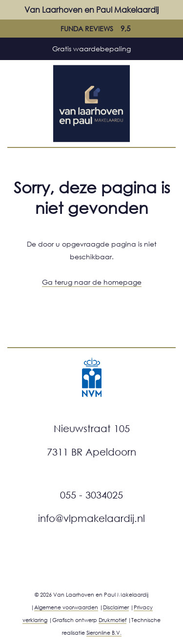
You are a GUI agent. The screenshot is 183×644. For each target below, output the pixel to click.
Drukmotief (112, 620)
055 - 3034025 (91, 495)
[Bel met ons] (168, 10)
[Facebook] (106, 561)
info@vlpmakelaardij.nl (91, 518)
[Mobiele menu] (15, 10)
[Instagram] (80, 561)
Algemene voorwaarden (66, 607)
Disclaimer (116, 607)
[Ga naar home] (92, 102)
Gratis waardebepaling (91, 49)
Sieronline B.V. (104, 633)
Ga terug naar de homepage (92, 282)
